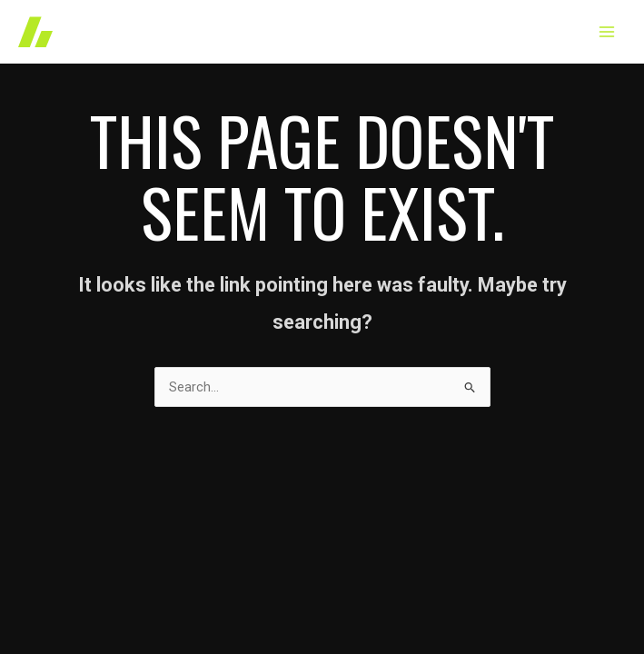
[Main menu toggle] (607, 32)
